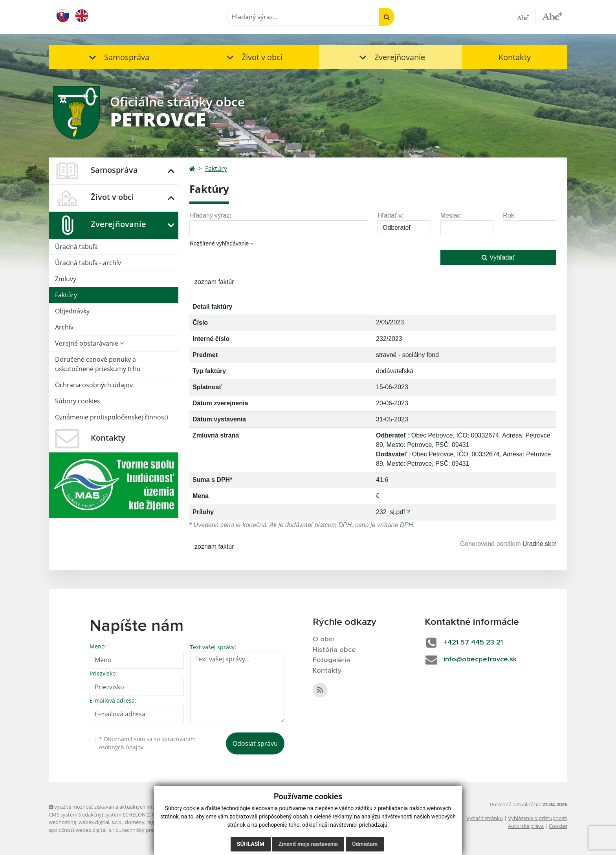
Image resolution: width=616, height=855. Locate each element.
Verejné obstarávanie (89, 343)
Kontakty (515, 57)
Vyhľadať (498, 257)
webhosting (62, 822)
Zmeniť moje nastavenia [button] (308, 844)
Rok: (509, 215)
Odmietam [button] (365, 844)
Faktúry (66, 295)
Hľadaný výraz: (210, 215)
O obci (323, 639)
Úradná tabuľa (76, 247)
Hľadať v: (390, 215)
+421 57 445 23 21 (473, 643)
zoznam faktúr (214, 282)
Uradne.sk (537, 544)
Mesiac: (451, 215)
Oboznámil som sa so (147, 743)
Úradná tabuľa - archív (88, 263)
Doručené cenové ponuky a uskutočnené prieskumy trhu (98, 364)
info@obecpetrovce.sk (480, 659)
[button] (117, 57)
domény (135, 822)
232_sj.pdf (390, 512)
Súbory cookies (78, 401)
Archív (64, 327)
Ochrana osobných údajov (94, 385)
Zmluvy (66, 279)
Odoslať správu (255, 743)
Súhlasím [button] (251, 844)
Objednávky (72, 311)
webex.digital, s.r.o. (101, 822)
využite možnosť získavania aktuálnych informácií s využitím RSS (126, 807)
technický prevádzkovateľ (152, 830)
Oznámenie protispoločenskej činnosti (112, 417)
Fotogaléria (331, 660)
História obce (334, 650)
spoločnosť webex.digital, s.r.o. (84, 830)
